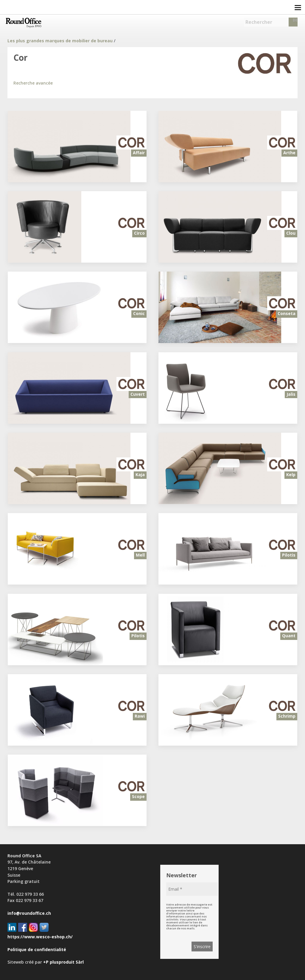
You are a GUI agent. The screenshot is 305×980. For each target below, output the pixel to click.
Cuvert (138, 394)
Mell (140, 555)
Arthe (289, 153)
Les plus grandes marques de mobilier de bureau (60, 41)
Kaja (140, 475)
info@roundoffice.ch (29, 913)
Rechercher (259, 22)
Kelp (291, 475)
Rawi (140, 716)
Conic (139, 313)
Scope (138, 796)
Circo (139, 233)
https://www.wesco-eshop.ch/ (40, 937)
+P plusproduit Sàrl (63, 962)
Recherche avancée (33, 83)
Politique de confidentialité (37, 949)
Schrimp (287, 716)
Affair (139, 153)
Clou (291, 233)
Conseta (287, 313)
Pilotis (289, 555)
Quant (289, 636)
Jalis (291, 394)
